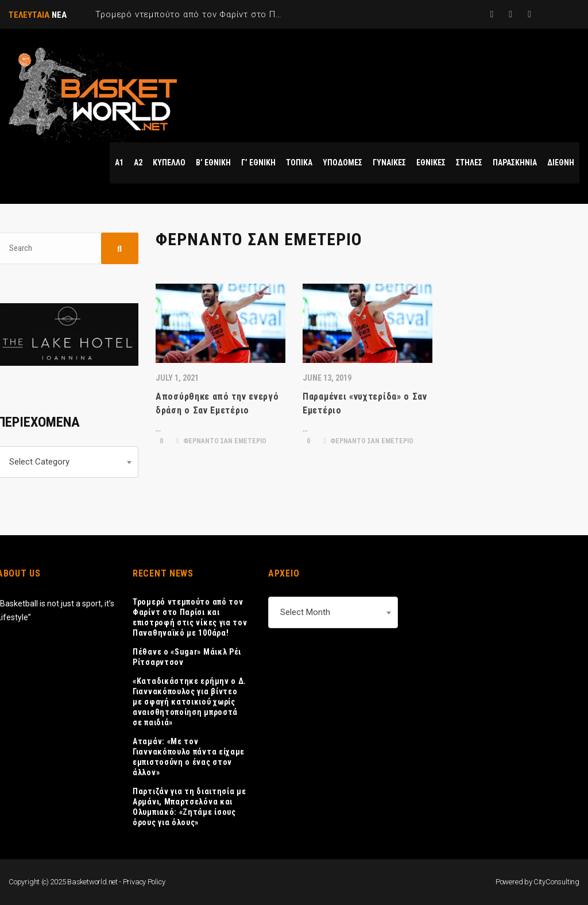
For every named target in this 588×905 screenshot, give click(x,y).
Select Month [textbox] (305, 612)
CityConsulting (556, 882)
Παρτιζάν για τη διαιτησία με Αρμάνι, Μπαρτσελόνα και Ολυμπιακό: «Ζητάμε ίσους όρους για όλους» (189, 807)
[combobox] (333, 612)
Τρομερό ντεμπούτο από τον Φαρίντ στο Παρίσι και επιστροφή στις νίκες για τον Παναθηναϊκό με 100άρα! (190, 617)
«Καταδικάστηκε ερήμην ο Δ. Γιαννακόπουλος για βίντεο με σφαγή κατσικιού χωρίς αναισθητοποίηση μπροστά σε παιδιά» (189, 702)
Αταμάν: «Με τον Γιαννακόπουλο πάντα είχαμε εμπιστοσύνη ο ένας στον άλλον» (189, 757)
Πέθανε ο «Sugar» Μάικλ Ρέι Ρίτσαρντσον (187, 657)
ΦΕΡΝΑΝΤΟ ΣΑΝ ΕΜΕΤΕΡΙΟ (221, 441)
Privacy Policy (144, 882)
